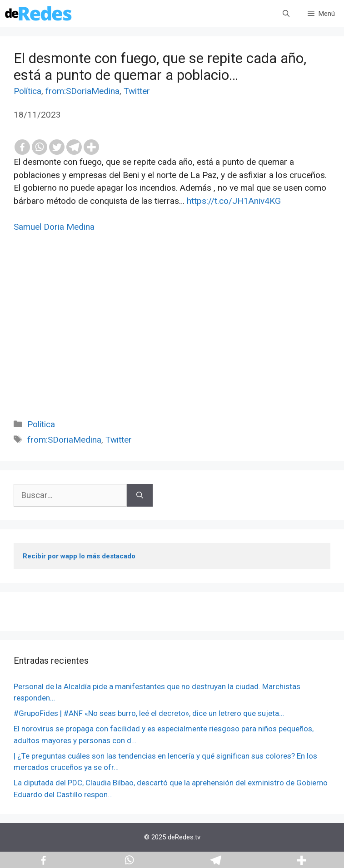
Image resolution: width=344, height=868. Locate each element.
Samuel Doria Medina (54, 227)
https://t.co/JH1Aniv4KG (234, 201)
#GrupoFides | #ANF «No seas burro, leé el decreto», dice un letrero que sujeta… (149, 713)
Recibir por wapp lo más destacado (79, 556)
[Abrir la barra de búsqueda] (286, 14)
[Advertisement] (172, 336)
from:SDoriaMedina (82, 91)
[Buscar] (140, 496)
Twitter (137, 91)
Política (27, 91)
